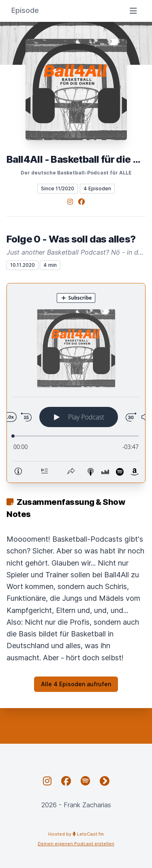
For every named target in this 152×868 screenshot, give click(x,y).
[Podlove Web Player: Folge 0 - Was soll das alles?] (76, 383)
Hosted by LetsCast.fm (76, 834)
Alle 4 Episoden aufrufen (76, 684)
